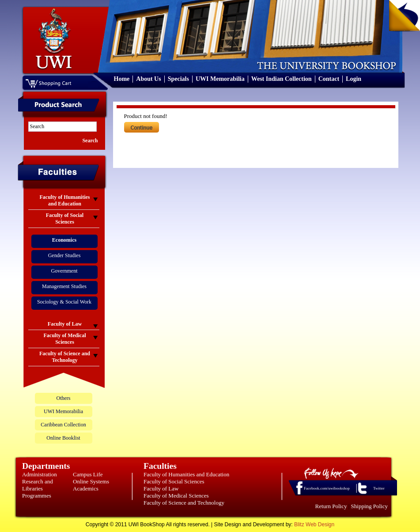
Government (64, 271)
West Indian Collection (282, 79)
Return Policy (331, 506)
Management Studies (64, 286)
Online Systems (91, 481)
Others (64, 398)
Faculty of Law (161, 488)
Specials (178, 79)
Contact (329, 79)
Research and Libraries (38, 485)
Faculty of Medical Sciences (176, 496)
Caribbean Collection (63, 425)
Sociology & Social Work (64, 302)
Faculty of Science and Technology (184, 503)
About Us (148, 79)
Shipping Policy (369, 506)
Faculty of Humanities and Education (186, 474)
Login (354, 79)
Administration (40, 474)
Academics (86, 488)
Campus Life (88, 474)
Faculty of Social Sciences (174, 481)
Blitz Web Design (314, 524)
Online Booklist (63, 438)
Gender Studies (64, 255)
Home (122, 79)
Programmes (37, 496)
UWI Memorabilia (220, 79)
